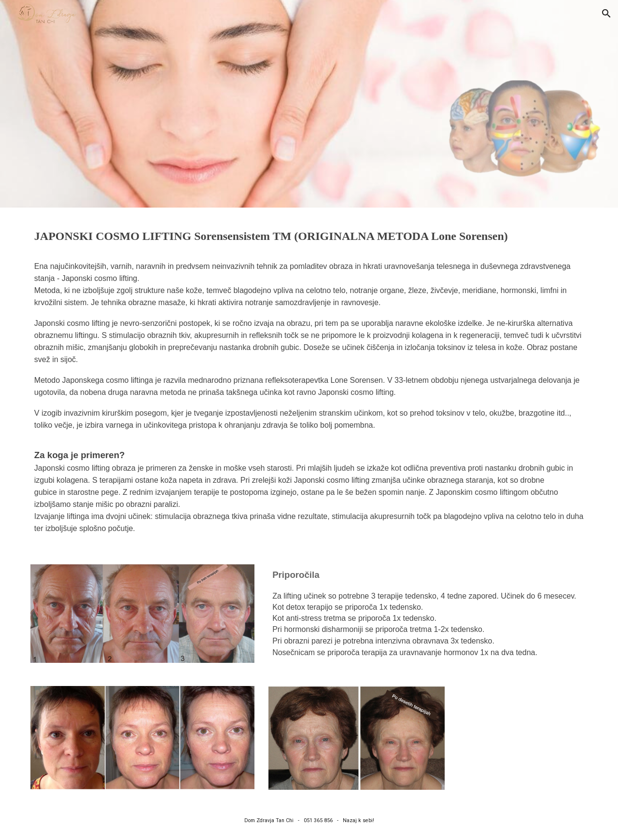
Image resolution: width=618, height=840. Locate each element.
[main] (309, 236)
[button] (606, 14)
